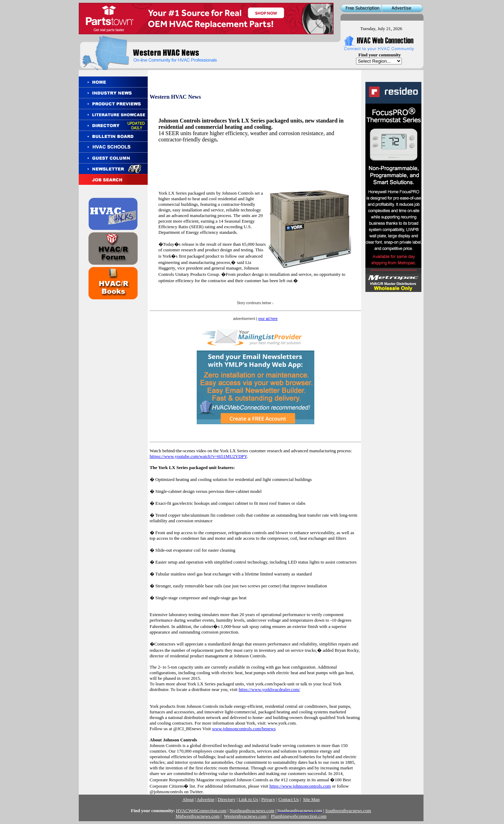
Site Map (311, 799)
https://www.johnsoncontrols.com (300, 786)
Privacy (268, 799)
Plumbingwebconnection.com (299, 816)
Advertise (206, 799)
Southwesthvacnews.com (348, 811)
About (188, 799)
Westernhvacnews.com (245, 816)
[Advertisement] (240, 172)
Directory (227, 799)
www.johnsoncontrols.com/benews (244, 729)
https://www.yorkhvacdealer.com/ (269, 689)
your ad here (268, 319)
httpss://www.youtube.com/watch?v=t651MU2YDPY (198, 456)
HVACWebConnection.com (201, 811)
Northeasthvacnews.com (252, 811)
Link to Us (248, 799)
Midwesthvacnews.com (198, 816)
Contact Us (288, 799)
